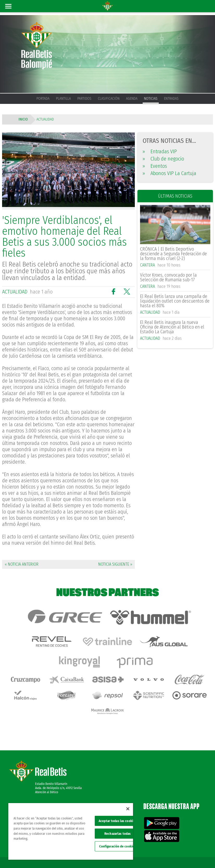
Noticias (151, 99)
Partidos (84, 99)
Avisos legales (151, 848)
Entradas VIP (160, 151)
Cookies (198, 848)
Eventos (155, 166)
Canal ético (196, 856)
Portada (43, 99)
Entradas (171, 99)
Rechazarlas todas (118, 834)
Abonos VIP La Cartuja (169, 173)
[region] (71, 831)
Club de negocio (163, 159)
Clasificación (109, 99)
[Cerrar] (128, 809)
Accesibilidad (177, 856)
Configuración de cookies (118, 846)
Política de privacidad (176, 848)
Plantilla (63, 99)
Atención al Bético (47, 770)
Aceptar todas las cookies (118, 821)
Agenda (132, 99)
